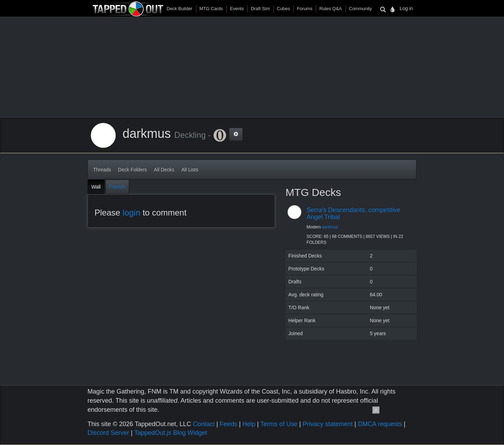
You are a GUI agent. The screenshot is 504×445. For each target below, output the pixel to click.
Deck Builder (180, 9)
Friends (117, 187)
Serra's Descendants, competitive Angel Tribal (353, 213)
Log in (406, 8)
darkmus (330, 227)
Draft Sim (260, 9)
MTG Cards (211, 9)
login (131, 213)
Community (360, 9)
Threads (102, 170)
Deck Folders (132, 170)
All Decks (164, 170)
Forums (304, 9)
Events (237, 9)
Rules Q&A (330, 9)
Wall (96, 187)
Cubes (283, 9)
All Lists (190, 170)
